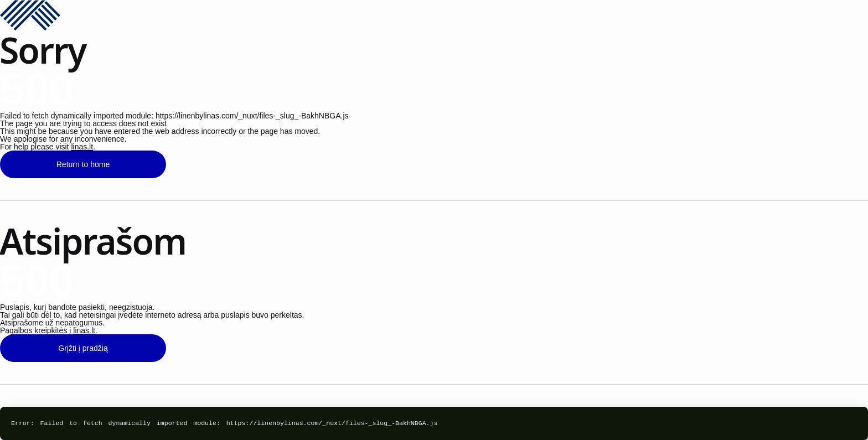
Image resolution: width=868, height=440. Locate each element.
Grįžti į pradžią (83, 348)
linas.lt (82, 147)
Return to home (83, 164)
